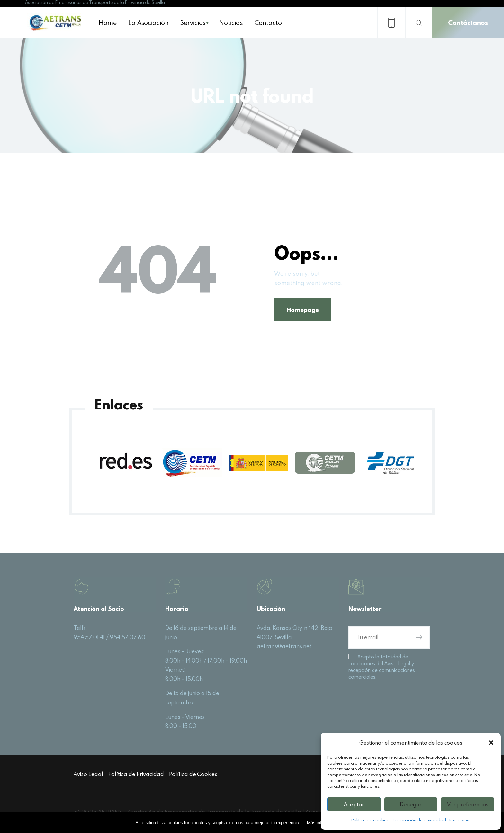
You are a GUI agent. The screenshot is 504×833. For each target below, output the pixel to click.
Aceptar (354, 804)
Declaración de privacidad (419, 820)
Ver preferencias (468, 804)
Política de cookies (370, 820)
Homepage (304, 310)
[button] (491, 743)
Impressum (460, 820)
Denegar (411, 804)
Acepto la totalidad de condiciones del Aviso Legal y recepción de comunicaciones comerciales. (382, 668)
